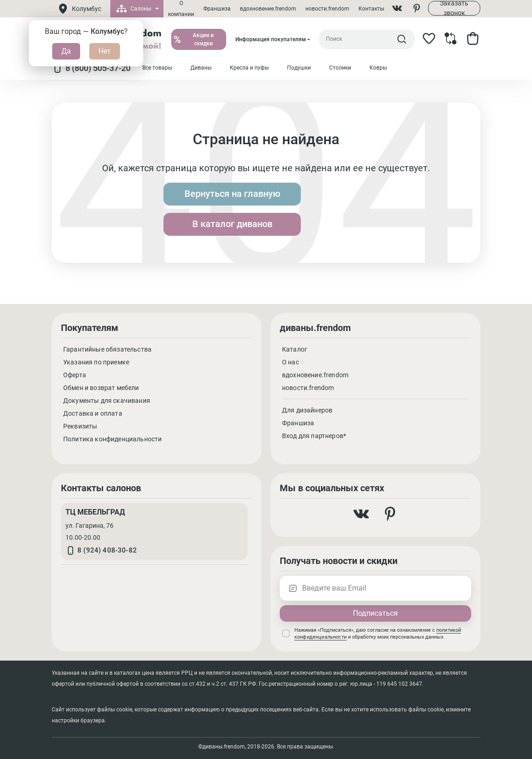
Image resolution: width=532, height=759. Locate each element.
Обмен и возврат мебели (101, 388)
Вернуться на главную (194, 209)
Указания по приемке (96, 362)
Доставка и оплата (93, 413)
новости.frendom (327, 9)
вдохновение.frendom (268, 9)
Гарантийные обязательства (107, 349)
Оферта (75, 375)
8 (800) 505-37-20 (91, 68)
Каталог (295, 349)
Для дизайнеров (307, 410)
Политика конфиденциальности (112, 439)
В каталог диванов (339, 209)
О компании (181, 9)
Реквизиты (80, 426)
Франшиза (217, 9)
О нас (290, 362)
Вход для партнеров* (314, 436)
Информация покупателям (271, 39)
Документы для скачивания (107, 401)
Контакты (371, 9)
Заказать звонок (454, 8)
